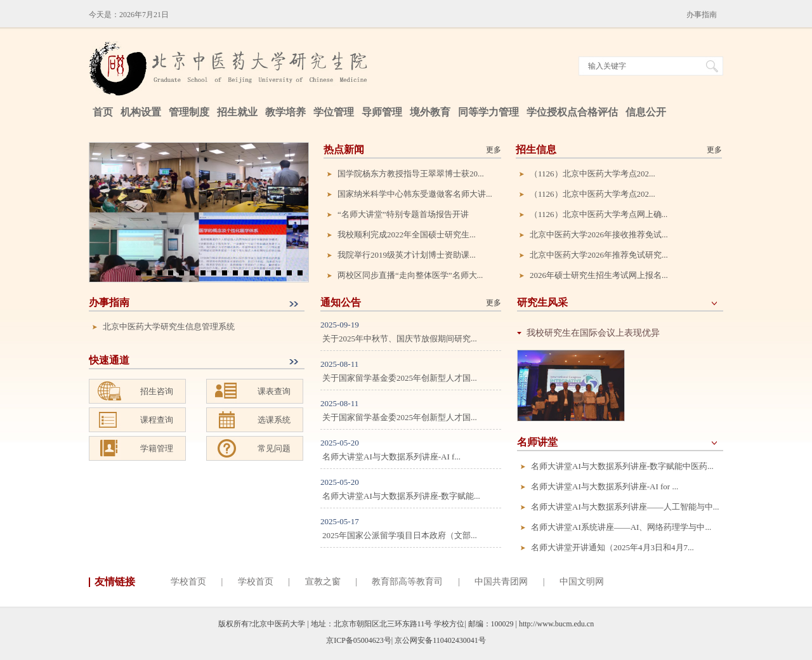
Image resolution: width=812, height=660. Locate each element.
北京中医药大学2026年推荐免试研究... (599, 255)
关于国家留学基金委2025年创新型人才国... (400, 378)
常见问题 (274, 448)
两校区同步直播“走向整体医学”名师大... (410, 275)
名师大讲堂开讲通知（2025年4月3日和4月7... (612, 547)
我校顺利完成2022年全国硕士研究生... (407, 234)
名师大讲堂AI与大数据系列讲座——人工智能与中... (625, 507)
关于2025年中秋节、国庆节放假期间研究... (400, 339)
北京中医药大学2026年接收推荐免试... (599, 234)
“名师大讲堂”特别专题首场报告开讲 (403, 214)
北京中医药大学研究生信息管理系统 (169, 327)
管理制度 (189, 112)
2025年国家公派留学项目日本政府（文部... (400, 535)
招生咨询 (157, 391)
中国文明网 (582, 582)
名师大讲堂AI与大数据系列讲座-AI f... (391, 457)
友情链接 (115, 582)
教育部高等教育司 (407, 582)
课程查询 (157, 420)
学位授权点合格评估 (572, 112)
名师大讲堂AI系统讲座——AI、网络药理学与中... (621, 527)
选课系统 (274, 420)
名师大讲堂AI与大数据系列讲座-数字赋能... (401, 496)
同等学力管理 (488, 112)
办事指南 (702, 15)
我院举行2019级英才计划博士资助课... (407, 255)
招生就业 (237, 112)
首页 (103, 112)
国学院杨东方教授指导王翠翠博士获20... (411, 174)
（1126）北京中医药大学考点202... (593, 174)
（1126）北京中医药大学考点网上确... (599, 214)
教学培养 (285, 112)
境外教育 (430, 112)
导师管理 (382, 112)
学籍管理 (157, 448)
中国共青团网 (501, 582)
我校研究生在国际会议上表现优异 (593, 333)
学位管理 (334, 112)
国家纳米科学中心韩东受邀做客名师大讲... (415, 194)
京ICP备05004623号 (359, 640)
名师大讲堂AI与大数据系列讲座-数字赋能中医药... (622, 466)
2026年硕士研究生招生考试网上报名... (599, 275)
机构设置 (141, 112)
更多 (494, 150)
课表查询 (274, 391)
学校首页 (188, 582)
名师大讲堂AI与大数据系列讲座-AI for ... (605, 486)
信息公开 (646, 112)
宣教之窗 (323, 582)
